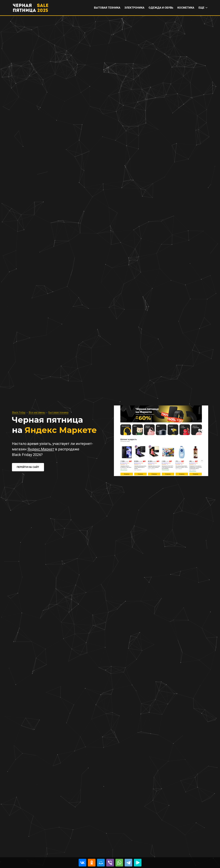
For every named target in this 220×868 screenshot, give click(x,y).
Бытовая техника (58, 412)
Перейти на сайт (28, 467)
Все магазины (37, 412)
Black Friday (19, 412)
